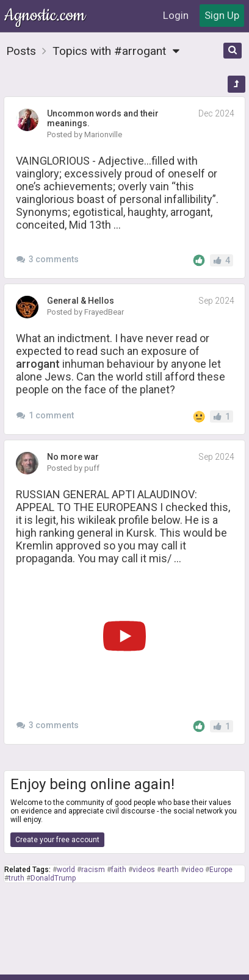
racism (93, 870)
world (66, 870)
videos (144, 870)
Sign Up (222, 15)
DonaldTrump (53, 878)
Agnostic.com (46, 16)
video (194, 870)
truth (16, 878)
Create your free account (57, 840)
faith (119, 870)
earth (170, 870)
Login (176, 15)
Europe (221, 870)
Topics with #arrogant (119, 51)
